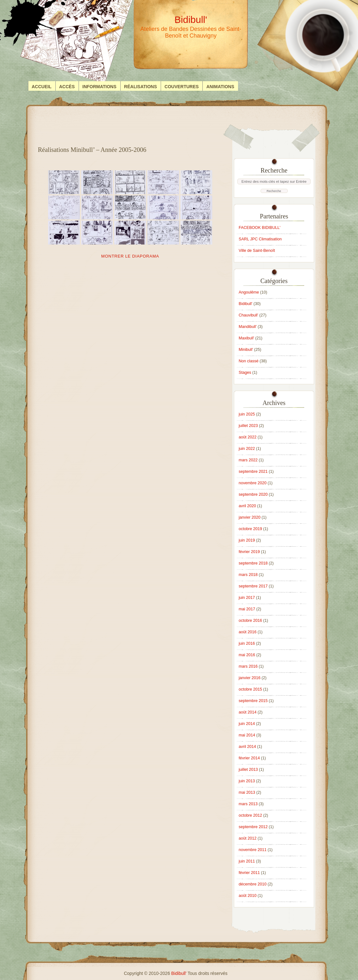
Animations (220, 87)
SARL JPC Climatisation (260, 239)
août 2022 (248, 437)
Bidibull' (246, 304)
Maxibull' (246, 338)
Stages (245, 373)
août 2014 (248, 712)
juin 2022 (247, 449)
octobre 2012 (250, 815)
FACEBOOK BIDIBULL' (260, 228)
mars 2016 (248, 666)
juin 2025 (247, 414)
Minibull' (246, 350)
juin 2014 (247, 724)
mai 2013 (247, 792)
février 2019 (249, 552)
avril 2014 (247, 747)
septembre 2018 (253, 563)
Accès (67, 87)
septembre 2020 (253, 494)
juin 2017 (247, 598)
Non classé (249, 361)
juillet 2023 (248, 426)
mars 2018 (248, 575)
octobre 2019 (250, 529)
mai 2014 (247, 735)
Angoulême (249, 292)
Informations (99, 87)
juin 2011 (247, 861)
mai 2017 (247, 609)
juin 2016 (247, 643)
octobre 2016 (250, 621)
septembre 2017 (253, 586)
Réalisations (140, 87)
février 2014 (249, 758)
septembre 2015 (253, 701)
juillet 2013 (248, 770)
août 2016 (248, 632)
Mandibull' (248, 327)
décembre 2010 (253, 884)
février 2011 (249, 873)
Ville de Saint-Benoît (257, 251)
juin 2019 (247, 540)
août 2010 (248, 896)
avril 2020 (247, 506)
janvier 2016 (250, 678)
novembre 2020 (253, 483)
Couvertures (182, 87)
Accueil (42, 87)
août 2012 (248, 838)
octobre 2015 (250, 689)
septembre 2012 (253, 827)
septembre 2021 (253, 472)
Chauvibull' (248, 315)
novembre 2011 (253, 850)
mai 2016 (247, 655)
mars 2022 (248, 460)
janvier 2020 (250, 517)
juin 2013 (247, 781)
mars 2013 (248, 804)
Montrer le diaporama (130, 256)
